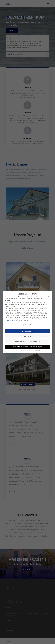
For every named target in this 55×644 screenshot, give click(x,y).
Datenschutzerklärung (11, 319)
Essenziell (27, 325)
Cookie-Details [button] (19, 351)
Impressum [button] (37, 351)
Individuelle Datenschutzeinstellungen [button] (28, 347)
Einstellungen (9, 321)
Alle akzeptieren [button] (28, 331)
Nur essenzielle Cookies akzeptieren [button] (27, 341)
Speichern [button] (27, 336)
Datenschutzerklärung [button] (28, 351)
